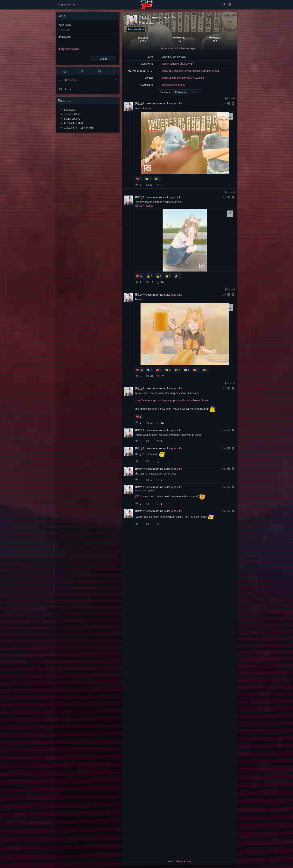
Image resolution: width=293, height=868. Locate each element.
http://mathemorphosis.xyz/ (177, 64)
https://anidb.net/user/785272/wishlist (183, 78)
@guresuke (146, 23)
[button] (137, 185)
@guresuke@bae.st (173, 85)
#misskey (148, 206)
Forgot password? (70, 49)
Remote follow (136, 29)
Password (65, 37)
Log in (103, 59)
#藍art (138, 206)
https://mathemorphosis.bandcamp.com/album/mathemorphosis (171, 400)
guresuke (177, 103)
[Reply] (141, 491)
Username (65, 25)
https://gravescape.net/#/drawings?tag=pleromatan (191, 71)
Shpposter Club (67, 4)
